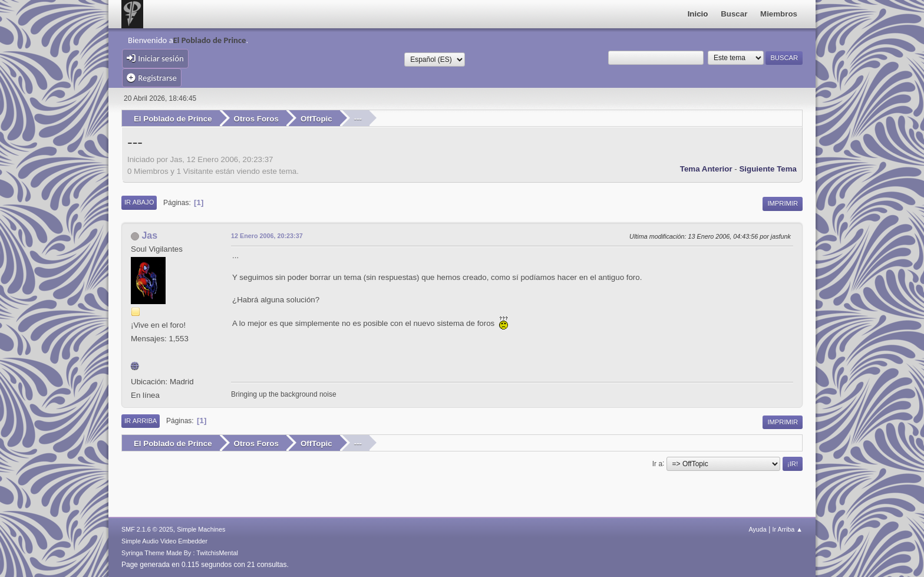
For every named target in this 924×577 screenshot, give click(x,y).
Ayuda (757, 529)
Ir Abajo (139, 202)
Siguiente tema (768, 169)
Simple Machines (201, 529)
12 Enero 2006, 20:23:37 (267, 236)
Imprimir (783, 203)
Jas (149, 235)
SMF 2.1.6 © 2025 (147, 529)
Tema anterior (706, 169)
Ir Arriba (141, 421)
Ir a (657, 463)
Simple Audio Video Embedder (164, 541)
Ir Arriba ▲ (788, 529)
